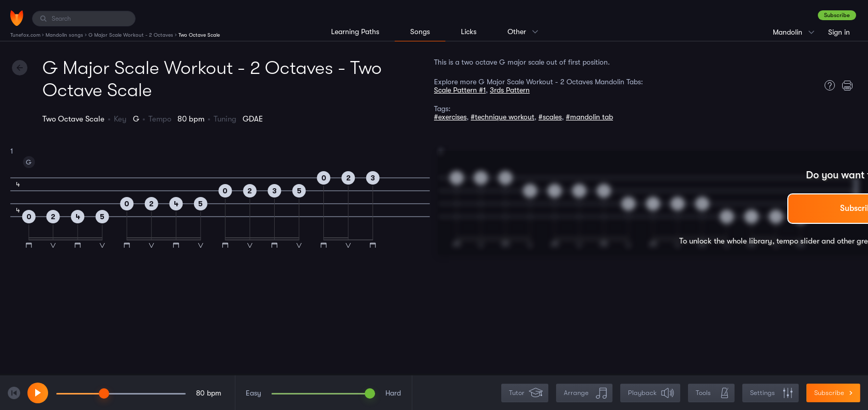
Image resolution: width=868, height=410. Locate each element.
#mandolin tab (589, 117)
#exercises (450, 117)
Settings (772, 393)
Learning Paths (355, 32)
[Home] (17, 18)
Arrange (585, 393)
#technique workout (503, 117)
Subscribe (837, 15)
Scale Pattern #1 (460, 90)
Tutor (526, 393)
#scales (550, 117)
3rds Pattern (510, 90)
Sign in (839, 32)
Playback (651, 393)
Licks (469, 32)
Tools (712, 393)
